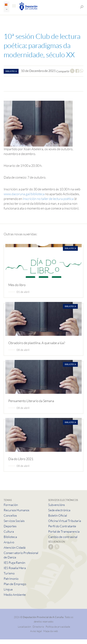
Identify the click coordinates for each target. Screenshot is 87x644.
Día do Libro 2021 (21, 459)
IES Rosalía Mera (15, 568)
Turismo (9, 573)
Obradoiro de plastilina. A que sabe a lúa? (37, 343)
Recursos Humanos (16, 510)
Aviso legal (36, 631)
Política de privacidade (58, 627)
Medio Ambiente (15, 595)
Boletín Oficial (58, 515)
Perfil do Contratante (62, 526)
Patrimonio (11, 579)
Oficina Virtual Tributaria (65, 521)
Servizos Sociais (14, 521)
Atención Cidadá (15, 547)
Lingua (8, 589)
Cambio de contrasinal (63, 537)
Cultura (9, 531)
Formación (11, 505)
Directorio (38, 627)
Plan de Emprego (15, 584)
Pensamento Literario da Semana (31, 401)
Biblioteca (10, 537)
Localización (24, 627)
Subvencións (56, 505)
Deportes (10, 526)
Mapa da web (51, 631)
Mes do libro (17, 285)
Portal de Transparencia (64, 531)
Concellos (10, 515)
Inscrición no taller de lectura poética (48, 199)
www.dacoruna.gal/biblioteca (24, 194)
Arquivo (9, 542)
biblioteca (11, 71)
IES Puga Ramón (14, 563)
